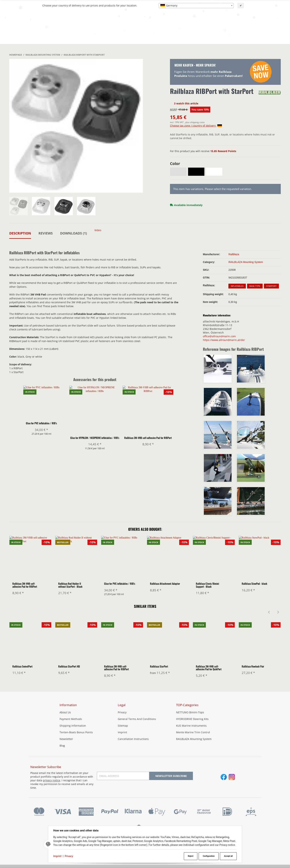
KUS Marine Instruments (191, 726)
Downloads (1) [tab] (74, 233)
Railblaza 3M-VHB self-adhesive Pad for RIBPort (148, 438)
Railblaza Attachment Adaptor (165, 584)
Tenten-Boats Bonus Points (76, 732)
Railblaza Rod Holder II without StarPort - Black (70, 585)
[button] (279, 34)
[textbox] (196, 6)
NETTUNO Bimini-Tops (190, 712)
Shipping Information (73, 726)
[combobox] (196, 6)
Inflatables (237, 286)
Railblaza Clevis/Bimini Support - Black (207, 585)
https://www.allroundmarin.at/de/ (224, 340)
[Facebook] (224, 777)
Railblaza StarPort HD (69, 666)
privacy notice (52, 780)
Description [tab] (20, 233)
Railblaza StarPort (159, 666)
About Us (65, 712)
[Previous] (269, 612)
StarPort (271, 286)
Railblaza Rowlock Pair (253, 666)
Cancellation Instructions (133, 739)
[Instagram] (232, 777)
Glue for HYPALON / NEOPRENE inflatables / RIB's (95, 438)
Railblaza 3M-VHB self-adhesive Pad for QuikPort (209, 668)
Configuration (209, 856)
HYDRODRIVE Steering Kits (192, 719)
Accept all (228, 856)
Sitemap (123, 726)
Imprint (57, 856)
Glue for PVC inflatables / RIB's (41, 438)
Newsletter (66, 739)
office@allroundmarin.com (219, 336)
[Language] (246, 17)
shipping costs (197, 122)
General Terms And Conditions (137, 719)
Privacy (69, 856)
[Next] (278, 612)
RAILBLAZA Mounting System (246, 262)
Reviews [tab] (46, 233)
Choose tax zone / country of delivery (196, 126)
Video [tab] (98, 230)
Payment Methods (71, 719)
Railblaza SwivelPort (22, 666)
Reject (191, 856)
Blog (62, 746)
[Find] (208, 17)
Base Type (255, 286)
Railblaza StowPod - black (254, 584)
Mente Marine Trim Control (193, 732)
